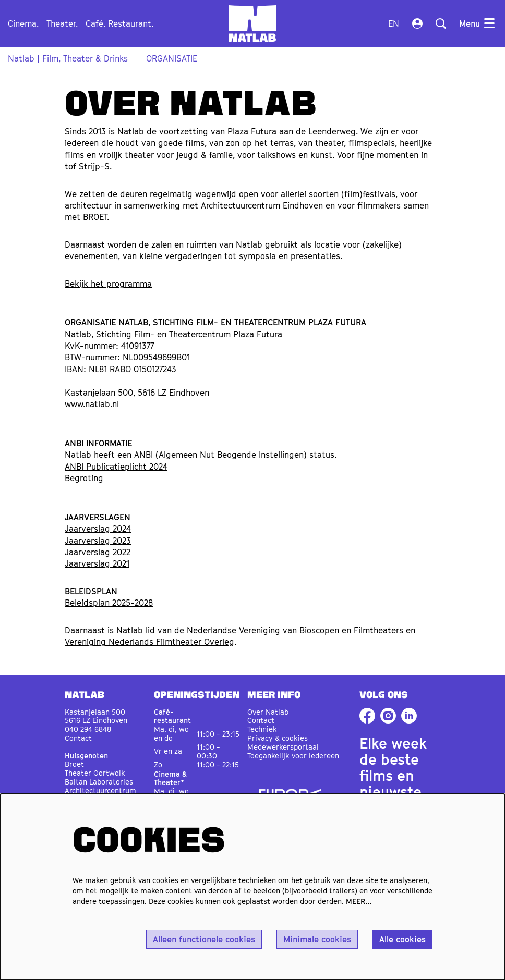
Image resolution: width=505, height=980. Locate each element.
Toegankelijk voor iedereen (293, 756)
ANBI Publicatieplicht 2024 (116, 467)
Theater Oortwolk (95, 773)
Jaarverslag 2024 (98, 529)
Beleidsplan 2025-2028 (109, 603)
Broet (74, 764)
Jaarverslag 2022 (98, 552)
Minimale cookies (317, 939)
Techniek (262, 729)
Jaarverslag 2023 (98, 541)
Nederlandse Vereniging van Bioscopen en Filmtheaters (295, 630)
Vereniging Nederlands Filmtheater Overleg (149, 642)
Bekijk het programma (108, 284)
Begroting (84, 478)
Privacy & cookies (278, 738)
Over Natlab (268, 712)
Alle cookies (402, 939)
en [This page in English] (394, 23)
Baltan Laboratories (99, 782)
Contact (78, 738)
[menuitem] (23, 23)
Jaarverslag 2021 (97, 563)
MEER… (359, 901)
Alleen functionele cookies (204, 939)
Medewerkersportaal (283, 747)
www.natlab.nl (92, 404)
